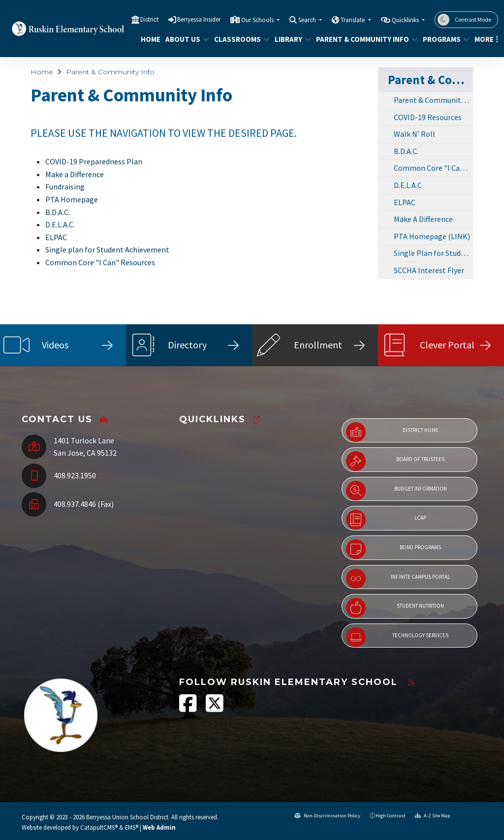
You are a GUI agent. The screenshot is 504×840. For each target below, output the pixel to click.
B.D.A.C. (58, 212)
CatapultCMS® (99, 827)
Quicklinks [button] (406, 20)
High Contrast (391, 816)
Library (291, 39)
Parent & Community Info (362, 39)
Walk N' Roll (414, 134)
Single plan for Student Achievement (107, 249)
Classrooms (239, 39)
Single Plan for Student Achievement (433, 253)
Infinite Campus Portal (398, 579)
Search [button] (308, 20)
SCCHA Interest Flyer (429, 270)
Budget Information (396, 491)
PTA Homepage (72, 199)
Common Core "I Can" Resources (100, 262)
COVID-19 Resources (428, 117)
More (485, 39)
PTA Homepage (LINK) (432, 236)
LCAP (386, 520)
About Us (185, 39)
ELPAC (56, 237)
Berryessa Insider (199, 19)
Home (149, 39)
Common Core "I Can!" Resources (433, 168)
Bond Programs (394, 549)
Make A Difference (423, 219)
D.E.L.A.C (408, 185)
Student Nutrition (395, 608)
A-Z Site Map (432, 816)
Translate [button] (353, 20)
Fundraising (65, 187)
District (149, 19)
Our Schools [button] (258, 20)
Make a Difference (75, 174)
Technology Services (397, 637)
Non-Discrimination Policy (327, 816)
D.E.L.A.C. (60, 224)
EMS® (132, 827)
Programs (444, 39)
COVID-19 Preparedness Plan (94, 161)
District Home (392, 432)
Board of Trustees (395, 461)
